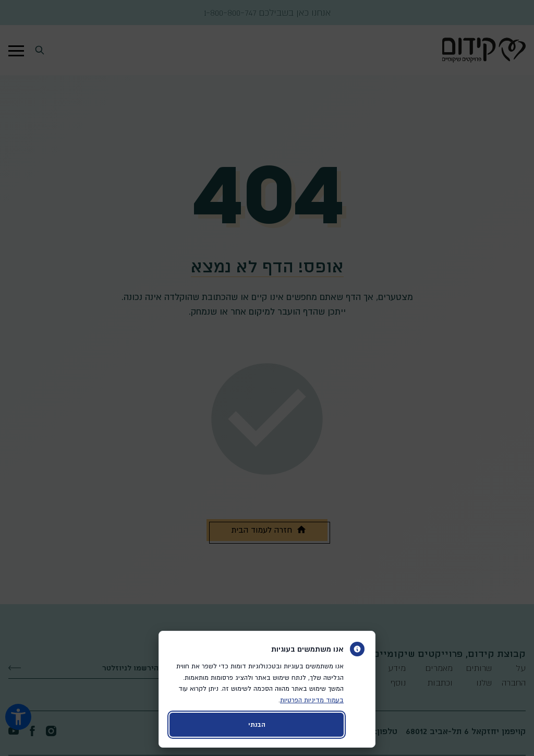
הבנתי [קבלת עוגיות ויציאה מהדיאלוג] (257, 724)
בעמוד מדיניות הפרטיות (312, 700)
